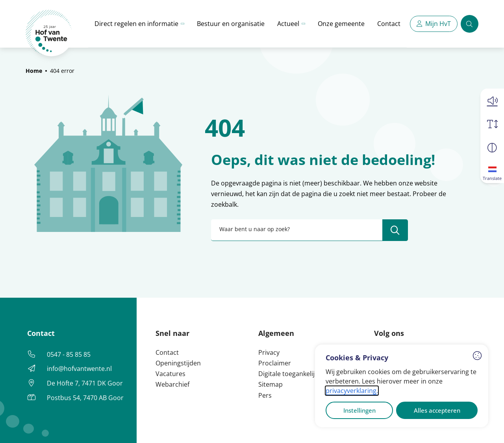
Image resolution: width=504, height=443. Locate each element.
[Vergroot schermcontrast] (492, 148)
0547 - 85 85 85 (69, 354)
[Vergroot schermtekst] (492, 124)
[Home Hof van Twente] (49, 33)
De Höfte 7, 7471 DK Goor (85, 383)
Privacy (269, 352)
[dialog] (402, 386)
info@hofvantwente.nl (79, 369)
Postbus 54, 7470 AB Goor (85, 398)
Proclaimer (275, 363)
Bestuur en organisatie (231, 24)
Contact (389, 24)
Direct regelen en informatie (136, 24)
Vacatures (170, 374)
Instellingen (359, 410)
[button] (492, 100)
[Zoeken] (470, 24)
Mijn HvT (438, 24)
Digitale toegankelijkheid (295, 374)
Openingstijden (178, 363)
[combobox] (309, 230)
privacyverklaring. (352, 391)
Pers (265, 395)
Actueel (288, 24)
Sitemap (271, 384)
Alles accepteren (437, 410)
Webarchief (172, 384)
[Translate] (492, 171)
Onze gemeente (341, 24)
